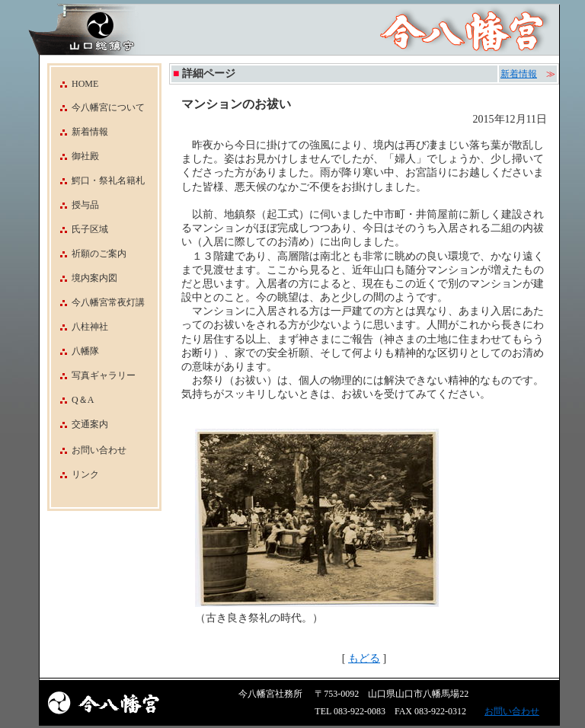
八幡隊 (75, 351)
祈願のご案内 (89, 254)
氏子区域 (80, 229)
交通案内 (80, 424)
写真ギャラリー (93, 375)
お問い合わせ (99, 450)
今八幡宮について (98, 107)
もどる (364, 658)
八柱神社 (80, 327)
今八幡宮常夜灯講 (98, 302)
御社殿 (75, 156)
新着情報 (80, 132)
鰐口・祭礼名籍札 (98, 180)
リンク (85, 474)
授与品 (75, 205)
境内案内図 (84, 278)
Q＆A (72, 400)
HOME (75, 84)
